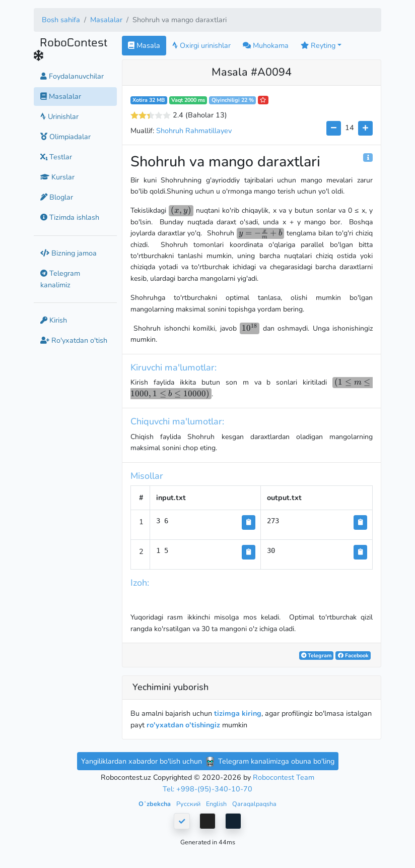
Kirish (54, 320)
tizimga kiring (238, 713)
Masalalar (106, 20)
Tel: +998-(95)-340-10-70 (208, 789)
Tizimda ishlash (70, 217)
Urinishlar (59, 116)
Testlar (56, 157)
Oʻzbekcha (155, 804)
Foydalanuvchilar (72, 76)
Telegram (316, 656)
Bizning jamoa (68, 253)
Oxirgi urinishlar (201, 45)
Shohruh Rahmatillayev (194, 131)
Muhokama (266, 45)
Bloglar (57, 197)
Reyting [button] (318, 45)
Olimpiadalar (65, 137)
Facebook (353, 656)
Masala (144, 45)
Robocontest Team (284, 777)
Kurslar (57, 177)
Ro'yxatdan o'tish (74, 340)
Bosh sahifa (61, 20)
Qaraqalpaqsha (254, 804)
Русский (189, 804)
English (217, 804)
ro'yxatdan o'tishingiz (183, 725)
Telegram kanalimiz (60, 279)
